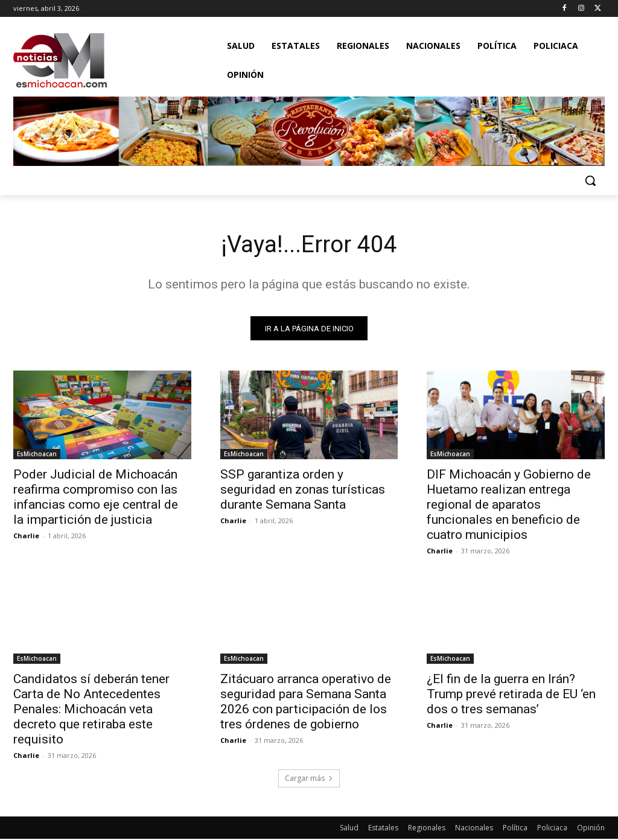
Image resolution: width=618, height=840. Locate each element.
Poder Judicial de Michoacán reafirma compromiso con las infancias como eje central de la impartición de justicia (96, 499)
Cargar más (309, 779)
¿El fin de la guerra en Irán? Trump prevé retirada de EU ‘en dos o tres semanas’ (511, 695)
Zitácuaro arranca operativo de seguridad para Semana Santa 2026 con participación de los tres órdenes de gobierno (306, 703)
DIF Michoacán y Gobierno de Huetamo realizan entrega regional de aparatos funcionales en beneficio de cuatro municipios (509, 506)
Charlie (26, 537)
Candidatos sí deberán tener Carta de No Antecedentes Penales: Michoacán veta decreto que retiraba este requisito (91, 710)
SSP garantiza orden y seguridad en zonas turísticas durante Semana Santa (303, 491)
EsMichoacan (37, 456)
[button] (590, 180)
